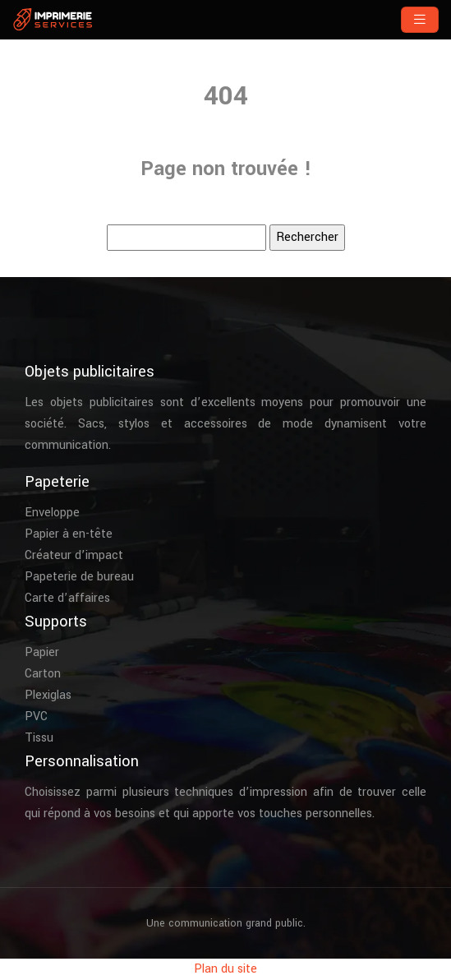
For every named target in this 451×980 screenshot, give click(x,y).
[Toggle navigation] (420, 20)
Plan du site (225, 969)
